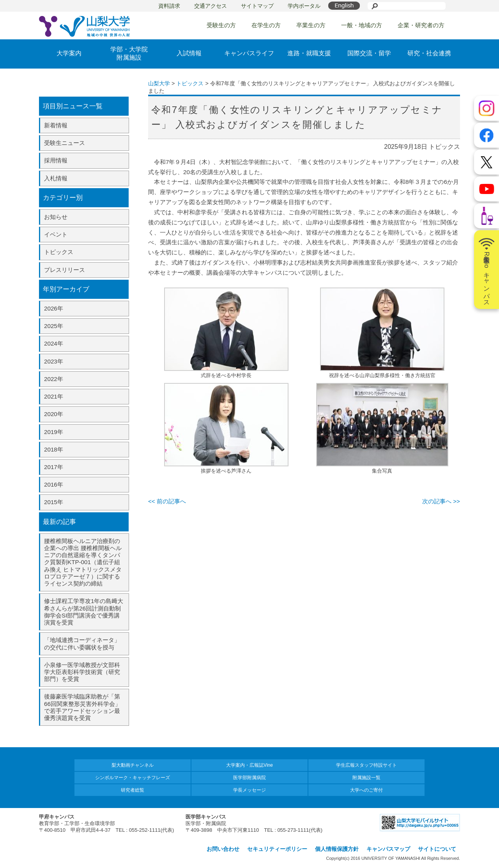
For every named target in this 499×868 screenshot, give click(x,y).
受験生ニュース (65, 143)
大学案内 (69, 53)
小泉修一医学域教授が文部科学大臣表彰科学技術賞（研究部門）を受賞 (82, 672)
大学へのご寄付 (366, 790)
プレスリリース (65, 270)
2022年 (54, 379)
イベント (56, 234)
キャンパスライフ (249, 53)
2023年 (54, 361)
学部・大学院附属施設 (129, 53)
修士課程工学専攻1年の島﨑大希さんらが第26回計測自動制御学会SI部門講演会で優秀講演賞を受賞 (84, 612)
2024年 (54, 343)
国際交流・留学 (369, 53)
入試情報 (189, 53)
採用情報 (56, 160)
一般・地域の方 (362, 25)
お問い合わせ (223, 849)
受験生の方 (221, 25)
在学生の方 (266, 25)
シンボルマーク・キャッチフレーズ (133, 778)
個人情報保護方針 (337, 849)
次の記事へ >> (441, 501)
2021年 (54, 396)
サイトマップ (257, 6)
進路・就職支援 (309, 53)
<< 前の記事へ (167, 501)
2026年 (54, 308)
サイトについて (437, 849)
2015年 (54, 502)
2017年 (54, 467)
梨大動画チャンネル (133, 765)
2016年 (54, 484)
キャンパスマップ (388, 849)
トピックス (59, 252)
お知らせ (56, 217)
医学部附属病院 (249, 778)
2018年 (54, 449)
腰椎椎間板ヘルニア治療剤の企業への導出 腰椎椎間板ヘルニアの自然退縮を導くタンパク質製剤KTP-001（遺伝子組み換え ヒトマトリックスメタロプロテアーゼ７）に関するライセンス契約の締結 (83, 562)
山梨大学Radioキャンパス (487, 270)
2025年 (54, 326)
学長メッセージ (249, 790)
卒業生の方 (311, 25)
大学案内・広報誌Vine (249, 765)
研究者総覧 (133, 790)
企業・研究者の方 (421, 25)
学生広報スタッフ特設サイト (366, 765)
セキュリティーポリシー (277, 849)
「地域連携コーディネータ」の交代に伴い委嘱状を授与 (82, 643)
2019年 (54, 432)
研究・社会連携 (429, 53)
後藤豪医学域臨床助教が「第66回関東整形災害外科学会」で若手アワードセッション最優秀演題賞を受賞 (82, 707)
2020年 (54, 414)
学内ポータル (304, 6)
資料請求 (169, 6)
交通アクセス (211, 6)
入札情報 (56, 178)
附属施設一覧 (366, 778)
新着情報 (56, 125)
